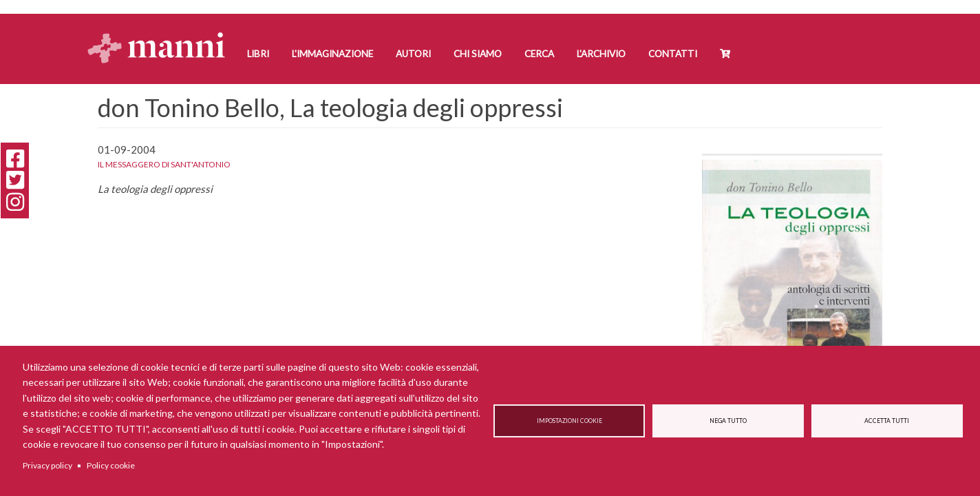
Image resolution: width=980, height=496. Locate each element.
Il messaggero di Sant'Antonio (164, 164)
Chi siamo (478, 54)
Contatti (673, 54)
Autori (413, 54)
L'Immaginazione (332, 54)
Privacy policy (47, 465)
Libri (258, 54)
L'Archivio (601, 54)
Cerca (539, 54)
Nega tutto (728, 421)
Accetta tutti (887, 421)
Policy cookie (111, 465)
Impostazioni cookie (569, 421)
